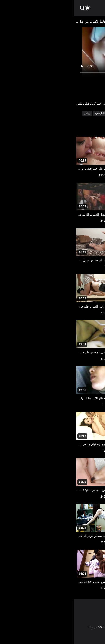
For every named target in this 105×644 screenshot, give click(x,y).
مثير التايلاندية (28, 113)
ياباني (13, 113)
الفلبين (69, 113)
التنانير (81, 113)
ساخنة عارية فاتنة (51, 113)
